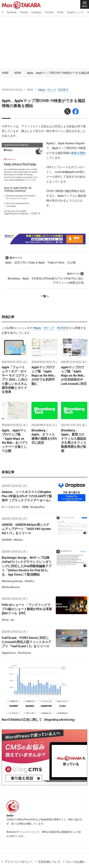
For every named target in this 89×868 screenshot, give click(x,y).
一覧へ (45, 296)
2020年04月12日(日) (12, 90)
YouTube (49, 12)
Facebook (12, 12)
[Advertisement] (44, 42)
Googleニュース (75, 12)
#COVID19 (63, 90)
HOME (5, 73)
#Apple (42, 90)
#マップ (52, 90)
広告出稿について (49, 862)
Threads (24, 12)
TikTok (60, 12)
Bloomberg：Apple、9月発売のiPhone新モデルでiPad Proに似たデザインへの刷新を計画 (46, 278)
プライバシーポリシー (19, 862)
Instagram (36, 12)
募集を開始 (79, 153)
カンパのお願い (76, 862)
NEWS (18, 73)
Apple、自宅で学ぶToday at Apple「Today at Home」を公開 (40, 260)
